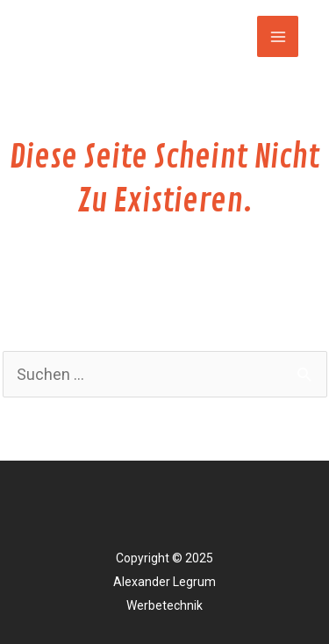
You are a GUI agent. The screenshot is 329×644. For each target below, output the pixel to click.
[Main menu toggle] (278, 36)
